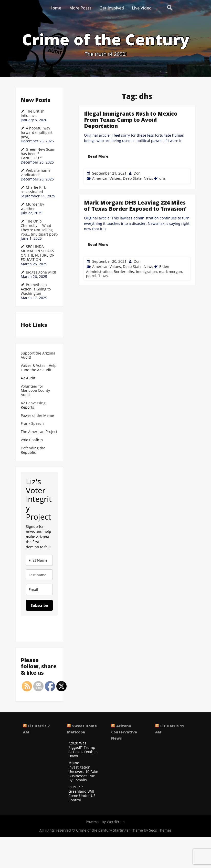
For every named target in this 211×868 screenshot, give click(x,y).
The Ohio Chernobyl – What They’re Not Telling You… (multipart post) (39, 228)
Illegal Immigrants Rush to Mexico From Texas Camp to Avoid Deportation (131, 120)
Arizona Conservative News (124, 732)
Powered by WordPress (105, 822)
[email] (39, 589)
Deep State (132, 178)
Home (55, 8)
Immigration (146, 249)
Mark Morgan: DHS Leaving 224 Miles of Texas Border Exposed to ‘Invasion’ (135, 228)
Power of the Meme (37, 416)
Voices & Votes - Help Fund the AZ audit (39, 368)
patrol (94, 251)
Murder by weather (32, 206)
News (148, 178)
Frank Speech (32, 424)
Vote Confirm (32, 440)
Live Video (142, 8)
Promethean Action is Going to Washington (36, 289)
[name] (39, 560)
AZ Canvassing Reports (33, 405)
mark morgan (169, 249)
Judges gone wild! (41, 272)
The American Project (39, 432)
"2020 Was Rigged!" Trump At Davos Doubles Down (83, 750)
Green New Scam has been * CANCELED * (38, 154)
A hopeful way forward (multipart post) (37, 133)
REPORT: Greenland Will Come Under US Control (82, 794)
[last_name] (39, 575)
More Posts (80, 8)
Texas (105, 251)
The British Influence (33, 113)
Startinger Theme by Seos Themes (142, 830)
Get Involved (112, 8)
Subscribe (39, 605)
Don (137, 173)
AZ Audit (28, 378)
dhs (162, 178)
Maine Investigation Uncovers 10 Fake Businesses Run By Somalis (83, 772)
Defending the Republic (33, 450)
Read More (98, 156)
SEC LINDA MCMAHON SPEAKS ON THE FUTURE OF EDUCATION (37, 253)
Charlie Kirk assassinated (33, 190)
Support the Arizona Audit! (38, 356)
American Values (107, 178)
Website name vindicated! (36, 173)
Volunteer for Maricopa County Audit (35, 391)
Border (120, 249)
